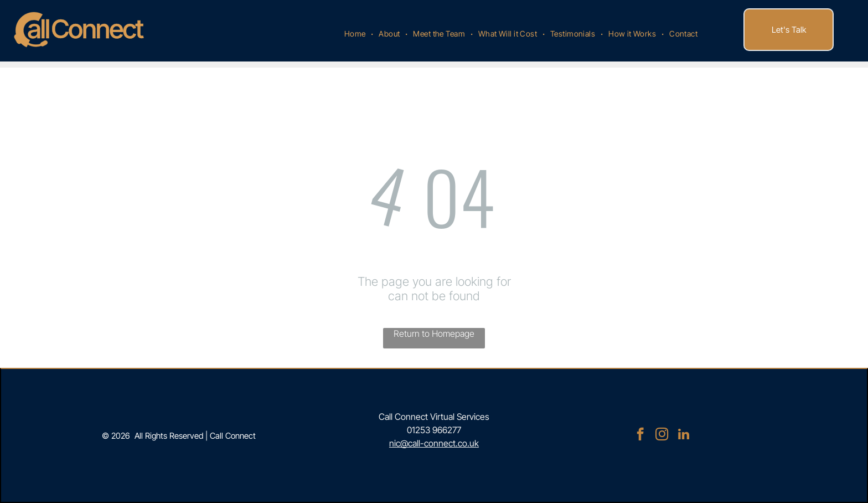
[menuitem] (356, 34)
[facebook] (640, 435)
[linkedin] (683, 435)
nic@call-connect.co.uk (434, 443)
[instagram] (662, 435)
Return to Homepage (434, 333)
